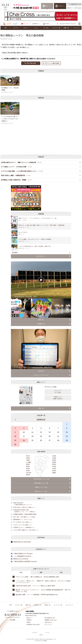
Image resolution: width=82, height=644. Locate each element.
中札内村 (29, 473)
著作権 (28, 622)
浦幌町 (54, 473)
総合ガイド (71, 8)
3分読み (46, 24)
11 (32, 432)
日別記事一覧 (37, 605)
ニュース (16, 28)
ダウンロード (58, 392)
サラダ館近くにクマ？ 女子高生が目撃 (16, 167)
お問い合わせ (48, 622)
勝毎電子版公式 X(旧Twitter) (22, 542)
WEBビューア (58, 398)
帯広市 (28, 456)
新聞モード (47, 6)
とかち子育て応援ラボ (26, 530)
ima (25, 517)
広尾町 (54, 458)
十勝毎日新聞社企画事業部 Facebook (25, 561)
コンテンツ (77, 28)
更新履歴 (15, 253)
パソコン (47, 632)
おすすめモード (60, 6)
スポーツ (26, 28)
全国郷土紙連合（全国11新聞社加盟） (25, 514)
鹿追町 (28, 464)
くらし (36, 28)
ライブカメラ (27, 24)
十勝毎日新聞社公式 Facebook (23, 554)
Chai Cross (25, 507)
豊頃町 (54, 464)
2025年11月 (41, 420)
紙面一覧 (66, 28)
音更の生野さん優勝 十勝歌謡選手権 (16, 175)
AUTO (41, 635)
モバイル (35, 632)
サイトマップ (69, 605)
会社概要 (13, 620)
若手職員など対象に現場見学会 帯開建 (16, 180)
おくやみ (46, 28)
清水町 (28, 468)
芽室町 (28, 471)
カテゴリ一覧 (56, 28)
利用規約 (29, 620)
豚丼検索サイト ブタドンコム (23, 519)
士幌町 (28, 460)
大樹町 (54, 456)
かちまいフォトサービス (41, 375)
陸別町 (54, 471)
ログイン (74, 4)
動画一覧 (41, 320)
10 (24, 432)
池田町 (54, 462)
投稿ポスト (37, 24)
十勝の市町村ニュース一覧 (41, 479)
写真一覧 (41, 371)
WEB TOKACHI (23, 504)
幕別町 (54, 460)
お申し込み (78, 8)
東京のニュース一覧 (41, 491)
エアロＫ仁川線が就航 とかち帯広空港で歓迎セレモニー (22, 171)
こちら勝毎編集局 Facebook (22, 556)
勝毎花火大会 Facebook (21, 559)
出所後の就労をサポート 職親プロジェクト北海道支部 (21, 162)
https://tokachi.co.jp (31, 615)
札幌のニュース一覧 (41, 487)
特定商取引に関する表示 (33, 625)
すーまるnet (23, 522)
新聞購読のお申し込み (51, 620)
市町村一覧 (47, 605)
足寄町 (54, 468)
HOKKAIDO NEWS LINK (25, 511)
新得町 (28, 466)
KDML (45, 641)
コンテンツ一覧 (58, 605)
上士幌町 (29, 462)
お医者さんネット (24, 527)
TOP (6, 28)
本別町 (54, 466)
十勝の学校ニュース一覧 (41, 483)
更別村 (28, 475)
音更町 (28, 458)
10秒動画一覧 (41, 324)
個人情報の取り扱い (50, 618)
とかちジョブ (23, 525)
